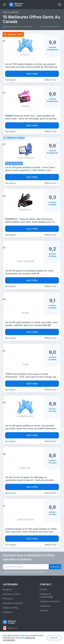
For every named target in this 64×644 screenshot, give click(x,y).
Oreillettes (8, 612)
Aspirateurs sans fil (12, 594)
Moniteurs (7, 589)
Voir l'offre (32, 74)
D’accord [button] (54, 638)
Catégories (45, 606)
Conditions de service (50, 601)
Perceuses (8, 599)
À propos (44, 610)
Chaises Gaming (10, 608)
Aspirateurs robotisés (13, 603)
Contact (43, 589)
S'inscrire (55, 567)
